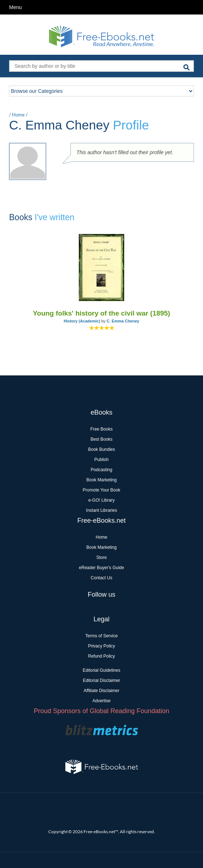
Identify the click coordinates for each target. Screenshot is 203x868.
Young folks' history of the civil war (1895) (102, 313)
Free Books (101, 429)
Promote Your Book (101, 490)
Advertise (101, 701)
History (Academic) (82, 321)
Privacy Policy (101, 646)
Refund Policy (101, 656)
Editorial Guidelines (101, 670)
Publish (101, 460)
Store (101, 558)
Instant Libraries (101, 510)
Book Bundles (101, 449)
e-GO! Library (101, 500)
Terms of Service (101, 636)
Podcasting (101, 470)
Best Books (101, 439)
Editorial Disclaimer (101, 680)
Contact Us (101, 578)
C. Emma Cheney (123, 321)
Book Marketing (101, 480)
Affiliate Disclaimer (101, 691)
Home (18, 115)
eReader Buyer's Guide (101, 568)
